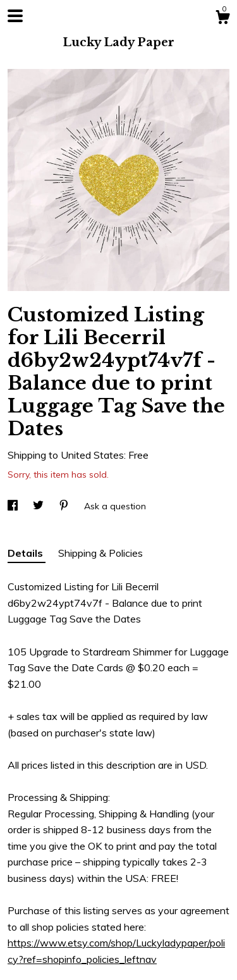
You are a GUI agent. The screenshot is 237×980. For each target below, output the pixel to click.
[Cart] (222, 19)
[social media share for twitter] (39, 506)
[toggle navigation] (15, 16)
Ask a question (115, 506)
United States (92, 455)
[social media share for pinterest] (65, 506)
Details (27, 553)
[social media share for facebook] (14, 506)
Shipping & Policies (100, 553)
